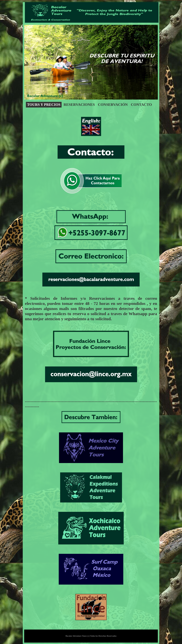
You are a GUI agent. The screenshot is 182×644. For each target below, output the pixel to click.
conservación (113, 105)
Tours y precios (44, 105)
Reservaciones (79, 105)
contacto (141, 105)
